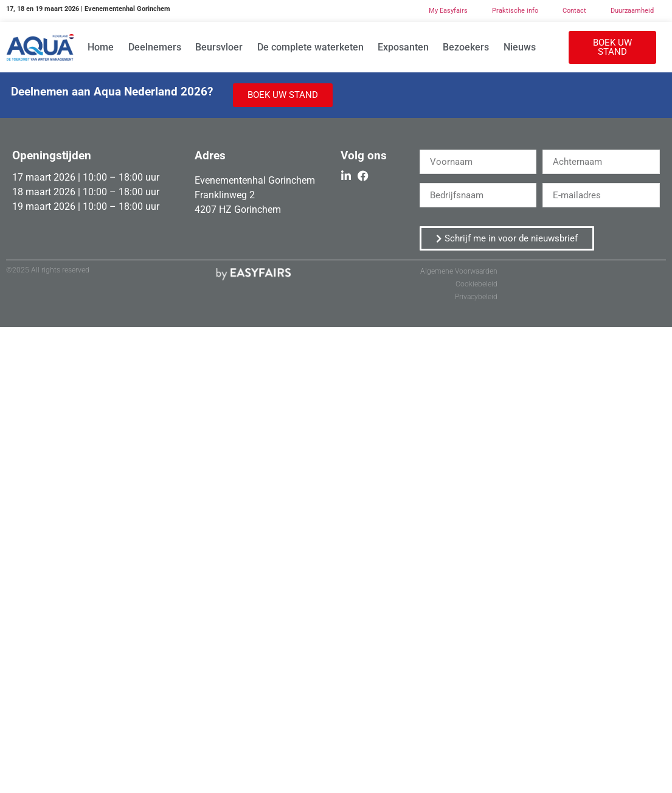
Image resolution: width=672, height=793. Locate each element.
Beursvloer (219, 47)
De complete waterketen (310, 47)
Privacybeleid (476, 297)
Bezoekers (466, 47)
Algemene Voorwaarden (459, 271)
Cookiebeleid (476, 284)
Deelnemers (155, 47)
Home (101, 47)
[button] (612, 47)
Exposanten (403, 47)
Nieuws (520, 47)
